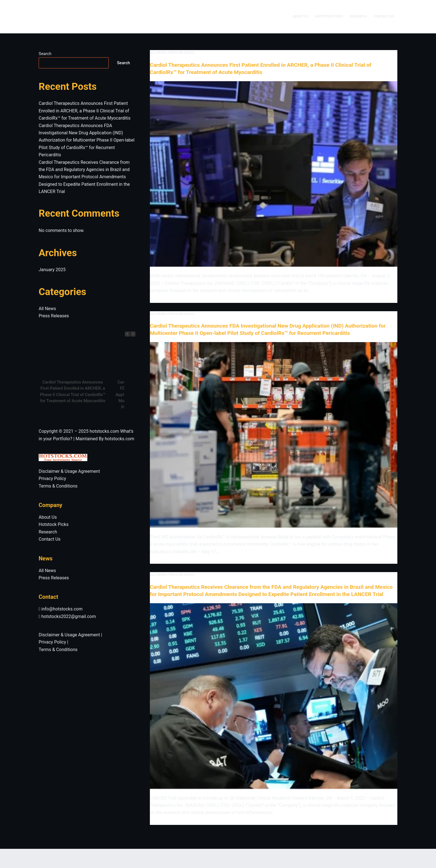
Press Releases (181, 53)
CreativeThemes (130, 858)
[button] (133, 334)
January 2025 (52, 270)
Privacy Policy (52, 478)
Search (45, 54)
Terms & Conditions (58, 486)
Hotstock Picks (329, 16)
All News (158, 53)
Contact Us (384, 16)
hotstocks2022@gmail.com (67, 616)
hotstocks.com (104, 431)
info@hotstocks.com (61, 609)
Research (359, 16)
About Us (300, 16)
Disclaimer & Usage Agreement (69, 471)
